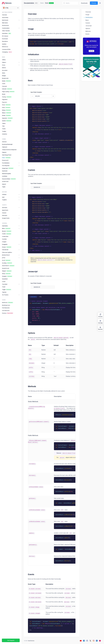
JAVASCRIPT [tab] (34, 297)
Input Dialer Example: (36, 283)
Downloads (84, 3)
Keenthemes (31, 641)
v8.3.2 (36, 3)
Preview (94, 3)
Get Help (100, 322)
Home (42, 3)
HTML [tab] (41, 297)
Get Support (11, 640)
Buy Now (100, 328)
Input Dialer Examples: (36, 92)
